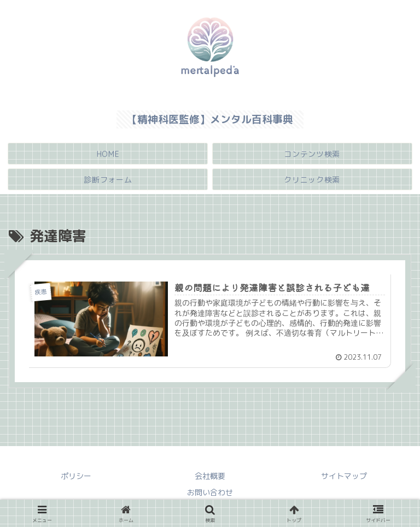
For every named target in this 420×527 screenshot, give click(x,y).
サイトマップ (344, 476)
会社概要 (210, 476)
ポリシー (76, 476)
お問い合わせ (210, 492)
